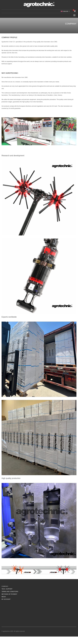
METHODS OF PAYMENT (9, 594)
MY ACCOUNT (6, 599)
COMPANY (5, 586)
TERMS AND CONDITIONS (10, 592)
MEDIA (4, 597)
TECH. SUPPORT (7, 589)
